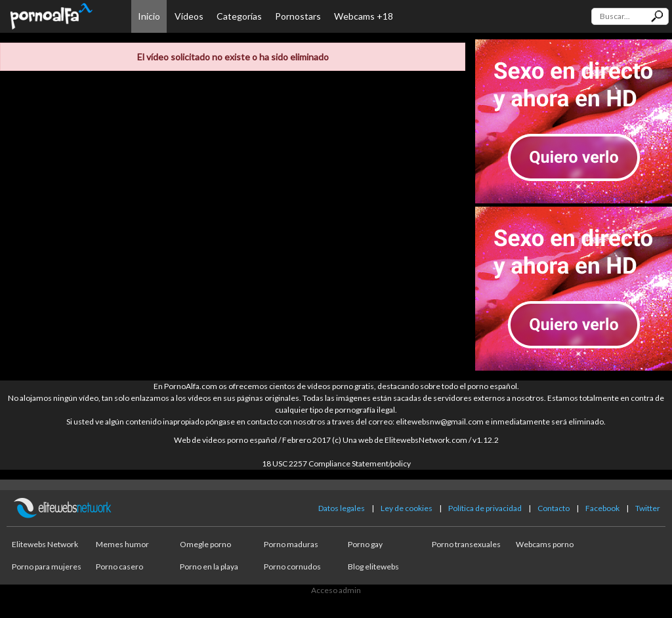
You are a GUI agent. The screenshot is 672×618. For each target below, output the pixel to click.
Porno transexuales (466, 544)
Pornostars (298, 16)
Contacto (554, 508)
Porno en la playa (209, 566)
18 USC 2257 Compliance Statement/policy (336, 463)
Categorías (239, 16)
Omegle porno (205, 544)
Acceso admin (336, 590)
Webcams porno (545, 544)
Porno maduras (291, 544)
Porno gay (365, 544)
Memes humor (122, 544)
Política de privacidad (485, 508)
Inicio (149, 16)
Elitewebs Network (45, 544)
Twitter (648, 508)
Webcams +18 (364, 16)
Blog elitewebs (373, 566)
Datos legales (342, 508)
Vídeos (189, 16)
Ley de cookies (407, 508)
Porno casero (119, 566)
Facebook (602, 508)
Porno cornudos (292, 566)
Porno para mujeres (47, 566)
